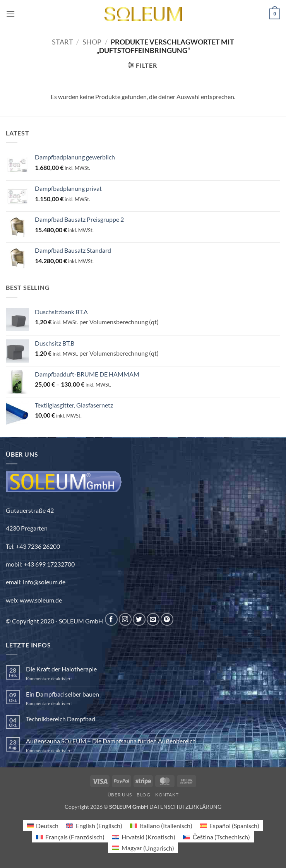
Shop (92, 42)
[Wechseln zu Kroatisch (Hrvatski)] (144, 837)
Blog (143, 795)
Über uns (120, 795)
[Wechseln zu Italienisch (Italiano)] (161, 826)
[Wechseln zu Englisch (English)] (94, 826)
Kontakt (167, 795)
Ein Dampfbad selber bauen (63, 694)
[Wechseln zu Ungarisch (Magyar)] (143, 848)
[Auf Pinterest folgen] (167, 619)
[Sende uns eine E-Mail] (153, 619)
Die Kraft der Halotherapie (61, 669)
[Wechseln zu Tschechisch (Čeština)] (217, 837)
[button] (10, 14)
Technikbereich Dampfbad (61, 719)
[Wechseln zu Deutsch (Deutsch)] (43, 826)
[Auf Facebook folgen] (111, 619)
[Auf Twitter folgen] (139, 619)
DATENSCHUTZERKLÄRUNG (185, 807)
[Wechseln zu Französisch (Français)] (70, 837)
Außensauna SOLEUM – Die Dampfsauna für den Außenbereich (111, 741)
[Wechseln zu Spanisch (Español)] (230, 826)
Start (63, 42)
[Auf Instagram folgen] (125, 619)
